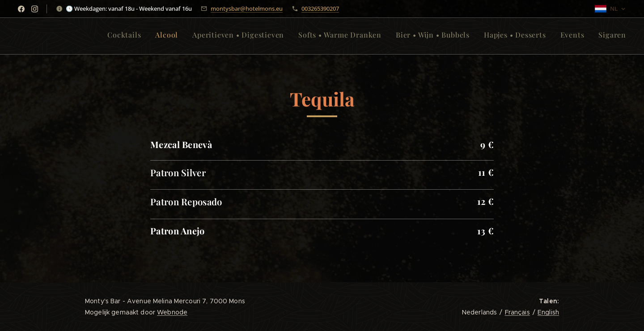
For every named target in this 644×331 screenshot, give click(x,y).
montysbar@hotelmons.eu (247, 8)
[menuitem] (528, 36)
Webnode (172, 312)
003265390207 (320, 8)
